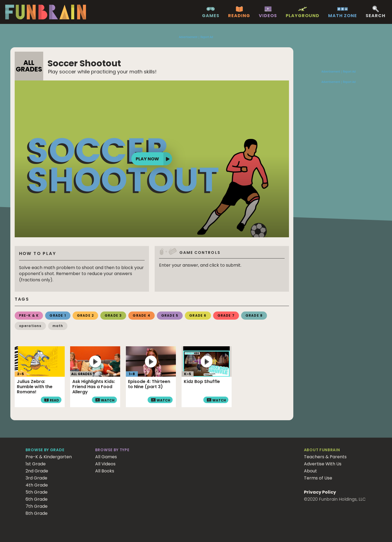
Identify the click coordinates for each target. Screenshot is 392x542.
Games (211, 16)
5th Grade (37, 492)
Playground (303, 16)
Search (376, 16)
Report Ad (207, 37)
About (310, 471)
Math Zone (343, 16)
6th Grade (37, 499)
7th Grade (37, 506)
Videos (268, 16)
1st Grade (36, 464)
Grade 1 (58, 315)
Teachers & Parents (325, 457)
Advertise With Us (323, 464)
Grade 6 (198, 315)
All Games (106, 457)
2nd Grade (37, 471)
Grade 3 (113, 315)
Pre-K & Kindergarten (49, 457)
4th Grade (37, 485)
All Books (105, 471)
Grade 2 (85, 315)
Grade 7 (226, 315)
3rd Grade (36, 478)
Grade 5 (170, 315)
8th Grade (37, 513)
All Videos (105, 464)
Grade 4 (141, 315)
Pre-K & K (29, 315)
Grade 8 (254, 315)
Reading (239, 16)
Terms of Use (318, 478)
